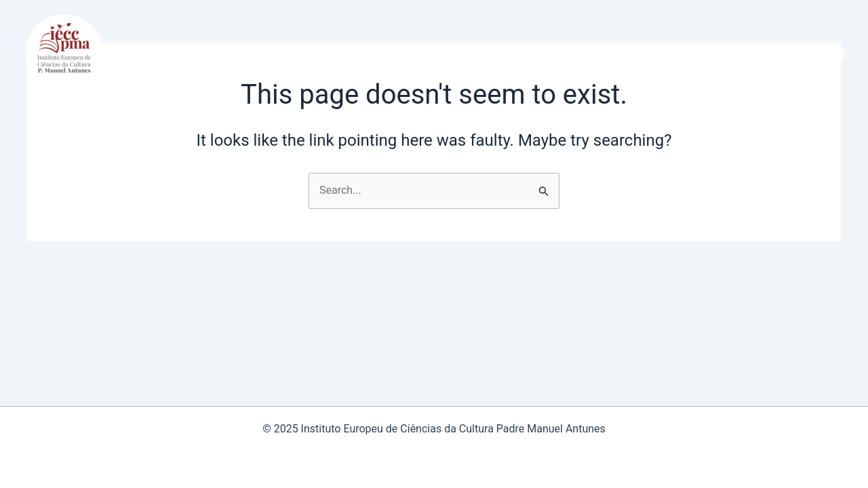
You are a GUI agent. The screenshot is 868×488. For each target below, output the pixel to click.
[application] (214, 53)
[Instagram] (838, 53)
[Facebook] (818, 53)
